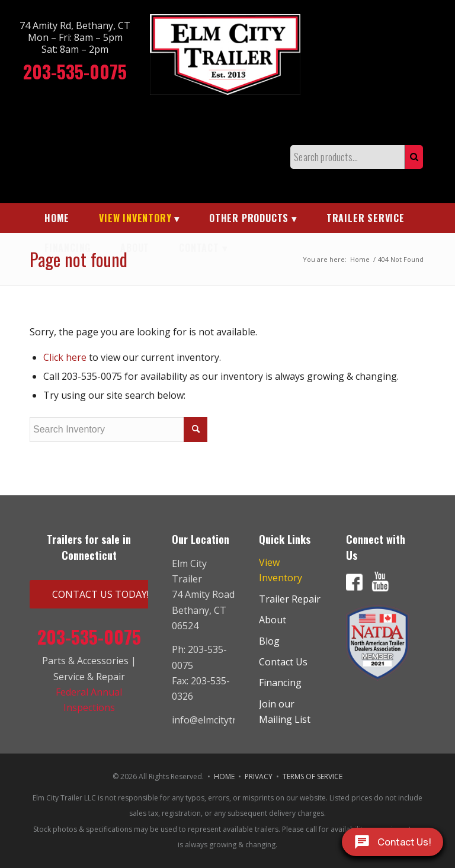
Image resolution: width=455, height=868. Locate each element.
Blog (269, 641)
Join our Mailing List (285, 712)
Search (414, 157)
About (273, 620)
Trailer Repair (290, 599)
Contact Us (283, 662)
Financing (280, 683)
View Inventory (281, 570)
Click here (65, 357)
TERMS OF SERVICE (313, 776)
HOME (224, 776)
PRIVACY (259, 776)
